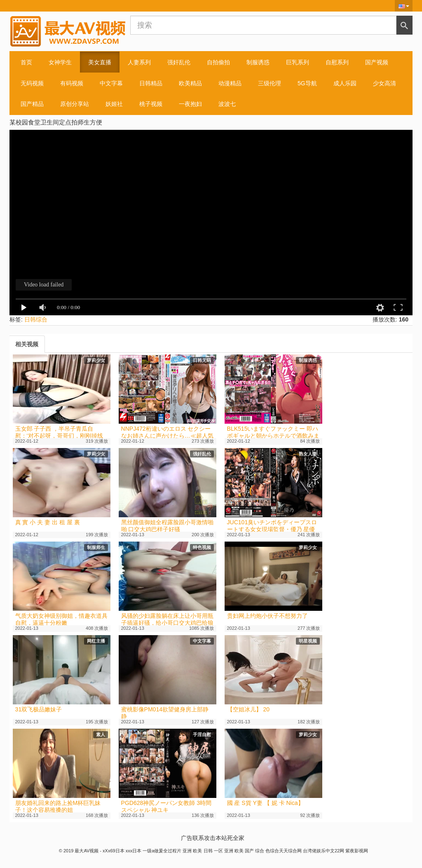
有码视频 (72, 83)
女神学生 (60, 62)
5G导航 (307, 83)
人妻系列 (139, 62)
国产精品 (32, 104)
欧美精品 (190, 83)
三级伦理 (270, 83)
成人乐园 (345, 83)
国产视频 (377, 62)
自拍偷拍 (218, 62)
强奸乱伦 (179, 62)
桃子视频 (151, 104)
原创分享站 (75, 104)
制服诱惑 (258, 62)
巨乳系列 (298, 62)
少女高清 (384, 83)
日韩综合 (36, 319)
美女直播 (100, 62)
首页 (26, 62)
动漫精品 (230, 83)
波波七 (227, 104)
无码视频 (32, 83)
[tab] (27, 344)
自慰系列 (337, 62)
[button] (404, 6)
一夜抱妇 (190, 104)
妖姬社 (114, 104)
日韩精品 (151, 83)
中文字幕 (111, 83)
